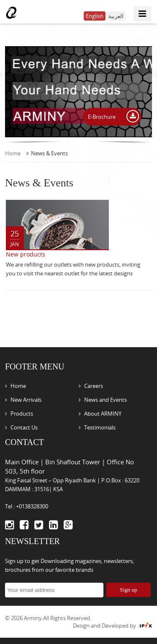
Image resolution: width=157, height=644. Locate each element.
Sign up (128, 590)
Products (22, 414)
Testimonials (100, 427)
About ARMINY (103, 414)
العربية (116, 16)
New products (26, 254)
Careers (94, 386)
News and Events (106, 400)
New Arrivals (26, 400)
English (95, 16)
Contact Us (24, 427)
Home (17, 153)
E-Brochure (102, 117)
